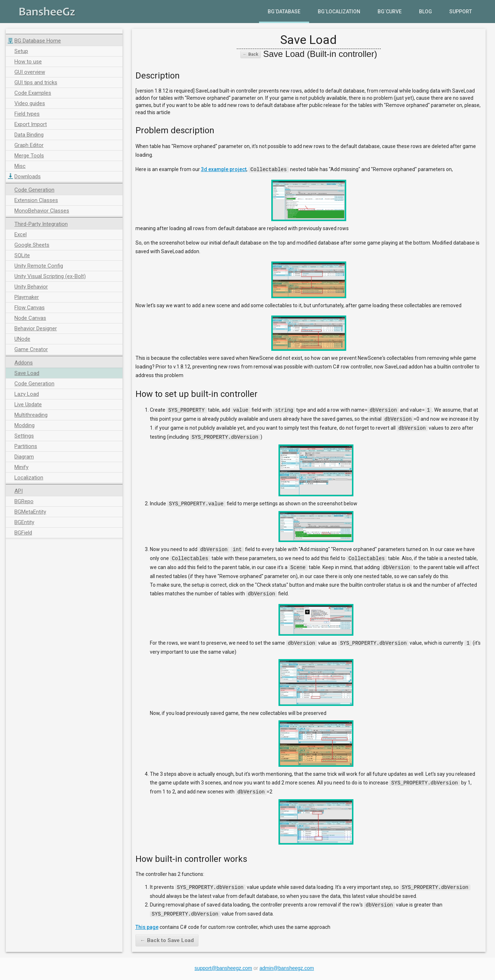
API (19, 491)
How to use (28, 62)
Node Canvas (30, 318)
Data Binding (29, 135)
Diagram (24, 457)
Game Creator (31, 349)
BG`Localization (339, 12)
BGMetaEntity (30, 512)
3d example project (224, 169)
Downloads (28, 176)
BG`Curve (390, 12)
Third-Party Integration (41, 224)
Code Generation (34, 190)
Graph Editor (29, 145)
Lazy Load (27, 394)
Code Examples (33, 93)
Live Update (28, 404)
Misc (20, 166)
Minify (21, 467)
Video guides (30, 103)
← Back (251, 54)
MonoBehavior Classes (42, 211)
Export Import (31, 124)
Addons (24, 363)
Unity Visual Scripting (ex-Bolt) (50, 276)
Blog (425, 12)
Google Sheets (32, 245)
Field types (27, 114)
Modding (24, 425)
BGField (23, 533)
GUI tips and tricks (36, 82)
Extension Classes (36, 200)
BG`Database (284, 12)
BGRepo (24, 501)
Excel (21, 234)
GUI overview (30, 72)
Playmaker (27, 297)
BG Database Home (38, 41)
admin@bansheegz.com (287, 962)
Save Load (27, 373)
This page (147, 921)
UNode (22, 339)
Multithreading (31, 415)
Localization (29, 478)
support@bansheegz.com (223, 962)
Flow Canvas (30, 308)
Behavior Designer (36, 328)
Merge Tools (29, 156)
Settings (24, 436)
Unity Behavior (31, 287)
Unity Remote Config (39, 266)
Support (461, 12)
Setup (21, 51)
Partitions (26, 446)
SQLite (22, 255)
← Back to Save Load (167, 935)
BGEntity (24, 522)
